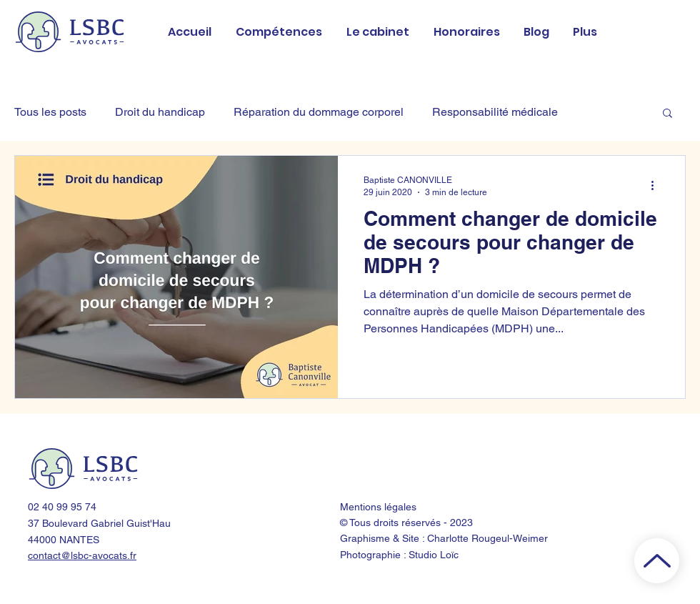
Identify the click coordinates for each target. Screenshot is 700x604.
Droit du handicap (160, 112)
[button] (667, 114)
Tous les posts (50, 112)
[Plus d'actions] (657, 185)
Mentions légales (378, 507)
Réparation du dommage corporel (319, 112)
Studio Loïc (434, 555)
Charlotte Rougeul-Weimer (487, 538)
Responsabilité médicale (495, 112)
